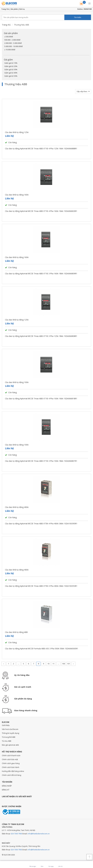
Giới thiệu (6, 725)
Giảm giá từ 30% (11, 69)
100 (63, 664)
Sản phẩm (14, 9)
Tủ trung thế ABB (9, 737)
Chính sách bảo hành (11, 767)
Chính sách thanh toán (11, 755)
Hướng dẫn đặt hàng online (13, 771)
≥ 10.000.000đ (10, 50)
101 (68, 664)
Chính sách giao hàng (11, 763)
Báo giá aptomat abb (10, 745)
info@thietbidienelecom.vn (39, 834)
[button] (89, 4)
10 (48, 664)
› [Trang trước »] (73, 664)
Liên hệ (9, 136)
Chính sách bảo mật (10, 759)
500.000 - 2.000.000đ (12, 40)
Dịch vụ (22, 9)
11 (53, 664)
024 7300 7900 (16, 834)
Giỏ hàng (82, 3)
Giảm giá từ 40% (11, 73)
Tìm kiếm (78, 17)
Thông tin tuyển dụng (10, 733)
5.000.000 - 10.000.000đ (13, 46)
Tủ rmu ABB (7, 741)
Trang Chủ (5, 9)
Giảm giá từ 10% (11, 63)
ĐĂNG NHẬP (7, 786)
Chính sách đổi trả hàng (11, 775)
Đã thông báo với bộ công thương (11, 812)
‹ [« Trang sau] (3, 664)
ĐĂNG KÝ (6, 790)
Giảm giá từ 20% (11, 66)
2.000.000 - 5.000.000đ (13, 43)
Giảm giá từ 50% (11, 76)
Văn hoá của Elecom (10, 729)
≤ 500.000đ (9, 37)
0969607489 (88, 9)
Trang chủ (6, 25)
